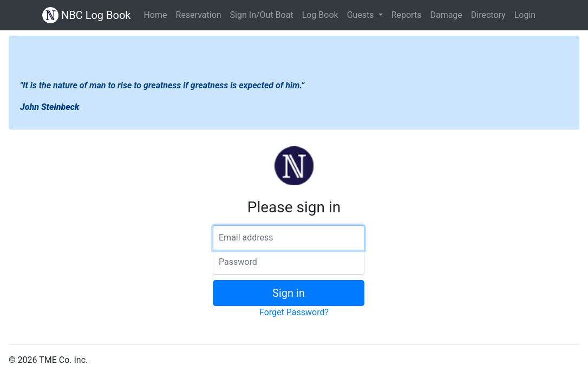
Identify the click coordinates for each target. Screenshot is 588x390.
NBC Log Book (86, 15)
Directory (488, 15)
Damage (446, 15)
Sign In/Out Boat (262, 15)
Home (155, 15)
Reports (407, 15)
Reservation (199, 15)
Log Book (320, 15)
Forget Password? (294, 312)
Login (525, 15)
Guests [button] (362, 15)
